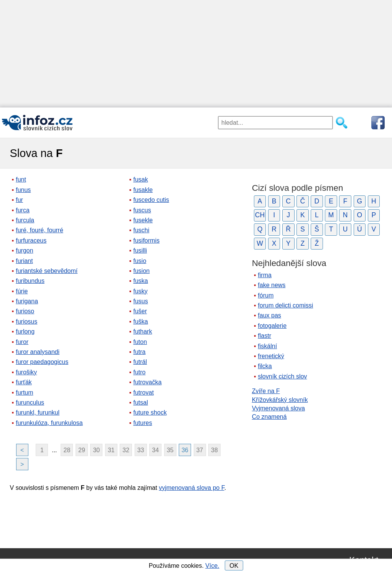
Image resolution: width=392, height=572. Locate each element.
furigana (27, 301)
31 (111, 450)
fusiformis (146, 241)
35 (170, 450)
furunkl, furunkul (38, 412)
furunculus (30, 403)
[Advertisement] (196, 54)
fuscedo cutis (151, 200)
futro (139, 372)
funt (21, 179)
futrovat (143, 393)
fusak (140, 179)
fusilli (140, 250)
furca (23, 210)
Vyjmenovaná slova (278, 408)
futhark (142, 331)
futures (142, 423)
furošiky (26, 372)
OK (234, 566)
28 (67, 450)
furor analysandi (38, 352)
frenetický (271, 356)
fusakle (143, 190)
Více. (212, 566)
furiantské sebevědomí (47, 271)
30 (96, 450)
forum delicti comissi (285, 305)
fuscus (142, 210)
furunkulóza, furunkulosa (49, 423)
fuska (140, 281)
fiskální (267, 346)
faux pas (269, 315)
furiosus (26, 322)
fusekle (143, 220)
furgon (24, 250)
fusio (140, 261)
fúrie (22, 291)
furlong (25, 331)
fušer (140, 311)
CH (260, 215)
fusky (140, 291)
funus (23, 190)
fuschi (141, 230)
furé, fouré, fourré (40, 230)
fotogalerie (272, 326)
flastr (264, 336)
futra (139, 352)
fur (19, 200)
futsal (140, 403)
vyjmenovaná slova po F (192, 488)
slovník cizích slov (282, 376)
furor (22, 342)
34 (155, 450)
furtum (24, 393)
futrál (140, 362)
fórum (266, 295)
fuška (140, 322)
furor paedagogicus (42, 362)
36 (185, 450)
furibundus (30, 281)
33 (141, 450)
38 (214, 450)
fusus (140, 301)
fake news (272, 285)
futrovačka (147, 382)
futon (140, 342)
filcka (265, 366)
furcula (25, 220)
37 (200, 450)
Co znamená (269, 417)
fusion (141, 271)
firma (265, 275)
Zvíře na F (266, 391)
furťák (24, 382)
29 (82, 450)
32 (126, 450)
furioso (25, 311)
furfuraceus (31, 241)
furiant (24, 261)
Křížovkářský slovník (280, 400)
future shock (150, 412)
